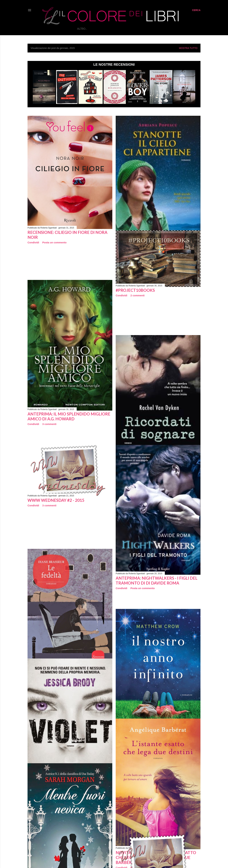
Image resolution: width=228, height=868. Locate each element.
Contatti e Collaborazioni (164, 29)
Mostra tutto (188, 48)
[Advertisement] (76, 276)
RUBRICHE (120, 29)
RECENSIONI (103, 29)
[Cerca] (196, 10)
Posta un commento (54, 242)
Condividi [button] (33, 242)
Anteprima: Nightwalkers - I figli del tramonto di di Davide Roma (157, 580)
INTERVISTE (136, 29)
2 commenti (138, 295)
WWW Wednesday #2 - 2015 (56, 500)
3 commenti (49, 424)
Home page (85, 29)
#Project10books (135, 290)
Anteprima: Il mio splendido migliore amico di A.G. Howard (69, 416)
